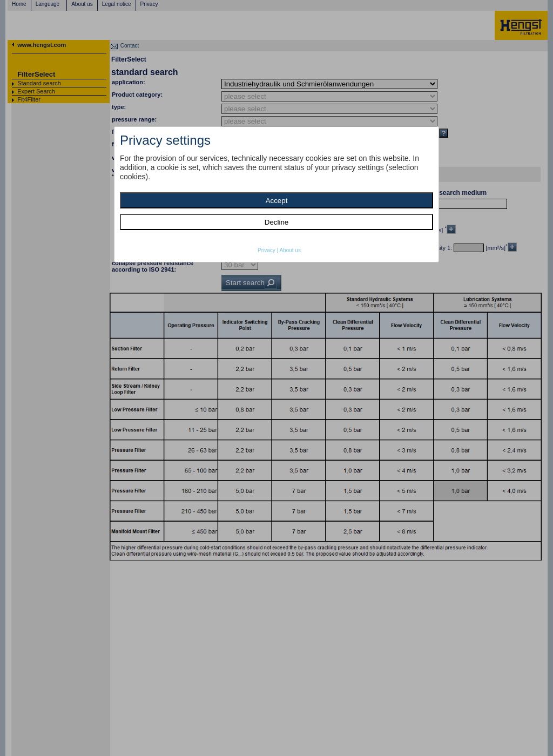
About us (290, 250)
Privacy (267, 250)
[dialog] (276, 194)
